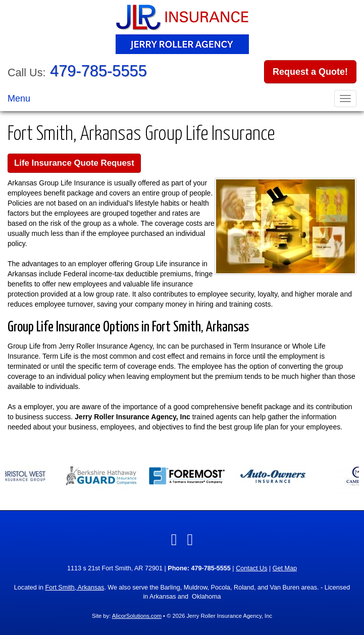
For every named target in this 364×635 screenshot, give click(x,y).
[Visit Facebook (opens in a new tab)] (174, 540)
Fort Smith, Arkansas (74, 588)
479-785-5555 (98, 71)
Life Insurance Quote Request (74, 163)
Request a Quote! (310, 72)
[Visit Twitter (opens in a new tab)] (190, 540)
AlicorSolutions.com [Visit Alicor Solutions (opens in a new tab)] (137, 616)
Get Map (285, 568)
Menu (19, 99)
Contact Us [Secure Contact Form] (251, 568)
